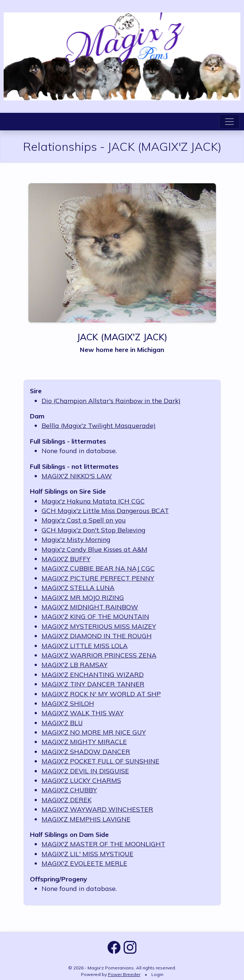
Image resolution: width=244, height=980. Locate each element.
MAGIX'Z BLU (62, 723)
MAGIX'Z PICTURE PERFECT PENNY (98, 578)
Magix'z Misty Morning (76, 539)
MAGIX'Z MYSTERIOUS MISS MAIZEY (99, 626)
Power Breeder (124, 974)
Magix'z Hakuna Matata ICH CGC (93, 501)
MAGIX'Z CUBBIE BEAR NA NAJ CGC (98, 568)
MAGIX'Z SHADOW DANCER (86, 751)
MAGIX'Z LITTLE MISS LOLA (85, 646)
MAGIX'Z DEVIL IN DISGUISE (85, 771)
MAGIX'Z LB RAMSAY (75, 665)
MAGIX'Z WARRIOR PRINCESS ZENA (99, 655)
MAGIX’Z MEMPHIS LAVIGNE (86, 819)
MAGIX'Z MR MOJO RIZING (83, 597)
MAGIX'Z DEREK (67, 800)
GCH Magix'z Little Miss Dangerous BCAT (105, 510)
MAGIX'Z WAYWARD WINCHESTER (97, 809)
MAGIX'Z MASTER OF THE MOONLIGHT (103, 844)
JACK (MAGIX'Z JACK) (122, 337)
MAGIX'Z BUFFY (66, 559)
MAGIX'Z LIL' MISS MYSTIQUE (88, 854)
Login (157, 974)
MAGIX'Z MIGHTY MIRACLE (84, 742)
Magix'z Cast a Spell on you (84, 520)
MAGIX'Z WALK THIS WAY (83, 713)
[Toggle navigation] (229, 122)
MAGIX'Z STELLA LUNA (78, 587)
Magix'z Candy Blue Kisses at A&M (94, 549)
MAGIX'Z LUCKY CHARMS (81, 780)
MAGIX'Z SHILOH (68, 703)
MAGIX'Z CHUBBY (69, 790)
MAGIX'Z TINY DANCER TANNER (93, 684)
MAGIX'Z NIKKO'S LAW (77, 476)
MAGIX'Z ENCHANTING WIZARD (93, 674)
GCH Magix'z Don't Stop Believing (93, 530)
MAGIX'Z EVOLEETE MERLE (84, 863)
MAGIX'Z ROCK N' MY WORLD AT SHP (101, 694)
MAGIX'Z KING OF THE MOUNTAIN (95, 616)
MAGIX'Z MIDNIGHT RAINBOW (90, 607)
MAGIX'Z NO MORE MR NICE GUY (94, 732)
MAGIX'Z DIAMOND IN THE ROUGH (97, 636)
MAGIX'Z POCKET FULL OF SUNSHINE (100, 761)
